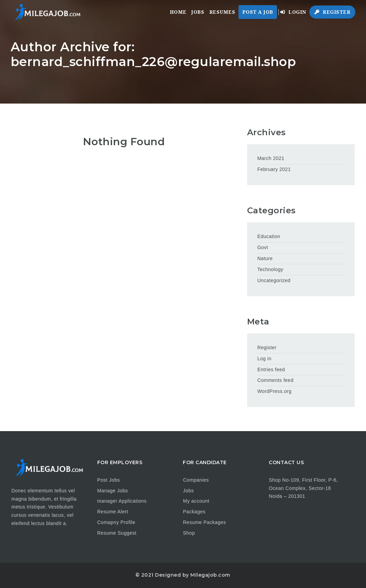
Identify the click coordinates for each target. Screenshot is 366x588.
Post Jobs (109, 480)
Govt (263, 247)
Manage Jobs (113, 491)
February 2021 (274, 169)
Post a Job (258, 12)
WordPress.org (275, 391)
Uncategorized (274, 280)
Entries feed (271, 370)
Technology (270, 269)
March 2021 (271, 158)
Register (332, 12)
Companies (196, 480)
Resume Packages (204, 522)
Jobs (198, 12)
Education (269, 236)
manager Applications (122, 501)
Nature (265, 258)
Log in (264, 359)
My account (196, 501)
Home (178, 12)
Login (293, 12)
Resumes (222, 12)
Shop (189, 533)
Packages (194, 512)
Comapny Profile (116, 522)
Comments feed (275, 380)
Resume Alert (113, 512)
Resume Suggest (117, 533)
